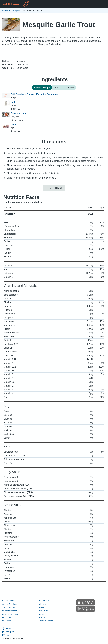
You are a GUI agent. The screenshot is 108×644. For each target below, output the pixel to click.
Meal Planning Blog (10, 614)
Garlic (14, 125)
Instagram (8, 632)
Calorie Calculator (10, 604)
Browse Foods (8, 601)
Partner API (44, 601)
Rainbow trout (18, 113)
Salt (13, 102)
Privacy (42, 614)
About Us (43, 604)
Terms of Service (46, 621)
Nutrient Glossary (9, 611)
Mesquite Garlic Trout (59, 25)
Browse (6, 11)
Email (6, 635)
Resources (7, 621)
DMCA (42, 618)
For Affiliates (44, 611)
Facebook (8, 629)
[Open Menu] (103, 4)
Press (42, 607)
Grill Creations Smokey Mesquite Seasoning (34, 94)
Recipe (15, 11)
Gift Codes (7, 618)
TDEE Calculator (9, 607)
